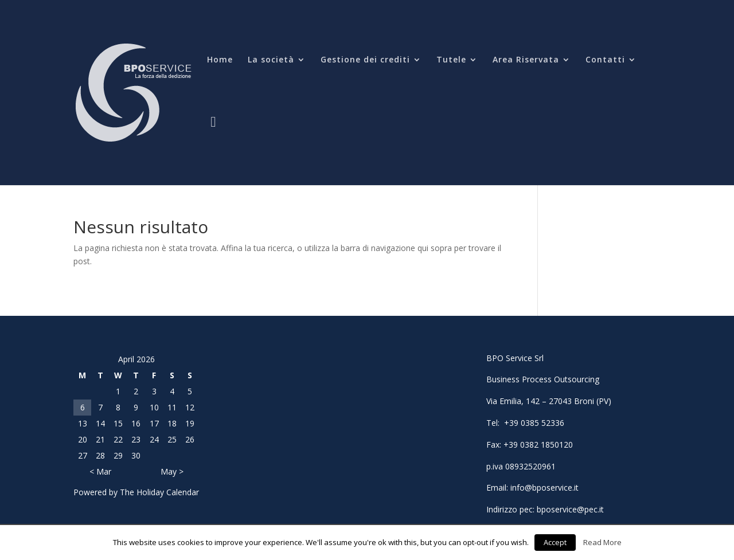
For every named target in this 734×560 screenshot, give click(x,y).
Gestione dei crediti (365, 60)
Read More (602, 542)
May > (172, 471)
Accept (555, 542)
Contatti (605, 60)
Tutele (451, 60)
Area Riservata (526, 60)
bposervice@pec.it (570, 509)
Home (220, 60)
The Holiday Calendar (159, 492)
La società (271, 60)
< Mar (100, 471)
